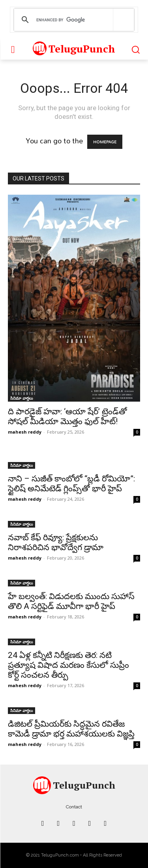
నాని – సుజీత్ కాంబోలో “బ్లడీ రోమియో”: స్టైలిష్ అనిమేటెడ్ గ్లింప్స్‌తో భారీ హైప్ (71, 484)
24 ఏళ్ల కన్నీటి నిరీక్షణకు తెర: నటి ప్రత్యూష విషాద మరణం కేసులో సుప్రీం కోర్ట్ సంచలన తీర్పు (68, 665)
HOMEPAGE (105, 142)
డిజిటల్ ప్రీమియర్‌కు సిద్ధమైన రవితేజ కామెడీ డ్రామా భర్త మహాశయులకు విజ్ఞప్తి (71, 729)
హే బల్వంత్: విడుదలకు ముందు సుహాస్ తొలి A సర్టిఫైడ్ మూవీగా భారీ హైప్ (71, 601)
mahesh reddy (25, 432)
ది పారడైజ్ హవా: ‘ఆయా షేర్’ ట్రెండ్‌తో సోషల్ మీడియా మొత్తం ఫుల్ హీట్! (67, 416)
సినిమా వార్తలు (22, 398)
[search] (73, 20)
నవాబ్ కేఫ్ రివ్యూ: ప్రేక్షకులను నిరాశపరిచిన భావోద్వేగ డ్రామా (56, 542)
